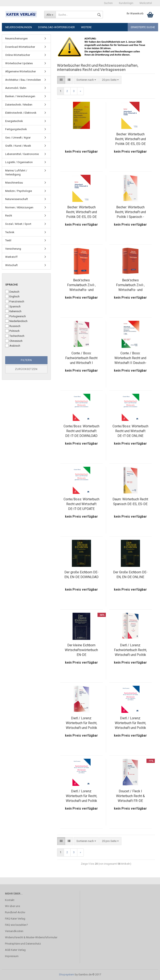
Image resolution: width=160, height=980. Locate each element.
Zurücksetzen (26, 369)
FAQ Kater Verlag (15, 919)
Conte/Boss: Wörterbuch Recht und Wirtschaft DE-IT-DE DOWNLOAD (81, 431)
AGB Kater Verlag (15, 950)
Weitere (86, 27)
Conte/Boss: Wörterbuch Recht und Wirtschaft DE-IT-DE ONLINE (130, 431)
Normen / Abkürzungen (19, 207)
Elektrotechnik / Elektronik (21, 113)
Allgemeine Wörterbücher (21, 71)
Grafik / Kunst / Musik (18, 146)
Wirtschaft (11, 265)
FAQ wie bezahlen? (16, 925)
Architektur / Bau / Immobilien (23, 80)
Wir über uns (12, 906)
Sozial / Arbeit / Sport (18, 224)
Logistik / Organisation (19, 162)
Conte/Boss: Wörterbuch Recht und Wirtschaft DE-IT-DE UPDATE (81, 504)
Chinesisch (14, 341)
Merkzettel (146, 3)
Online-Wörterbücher (18, 55)
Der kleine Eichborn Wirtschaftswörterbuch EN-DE (81, 650)
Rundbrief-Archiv (15, 912)
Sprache (11, 285)
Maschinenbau (14, 183)
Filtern (26, 360)
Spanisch (13, 306)
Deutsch (12, 292)
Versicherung (13, 249)
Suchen (108, 3)
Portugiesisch (16, 316)
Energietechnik (14, 121)
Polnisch (12, 331)
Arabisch (13, 346)
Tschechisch (15, 336)
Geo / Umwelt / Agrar (18, 138)
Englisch (12, 296)
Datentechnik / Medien (19, 105)
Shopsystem (67, 974)
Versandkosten (14, 931)
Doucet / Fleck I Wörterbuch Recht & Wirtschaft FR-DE (130, 796)
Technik (10, 232)
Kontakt (10, 900)
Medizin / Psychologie (19, 191)
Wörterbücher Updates (19, 63)
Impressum (12, 956)
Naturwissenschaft (17, 199)
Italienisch (13, 311)
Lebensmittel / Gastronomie (22, 154)
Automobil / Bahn (16, 88)
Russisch (13, 326)
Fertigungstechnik (16, 129)
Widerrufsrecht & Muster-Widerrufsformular (31, 937)
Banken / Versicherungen (20, 96)
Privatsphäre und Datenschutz (23, 944)
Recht (9, 216)
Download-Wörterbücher (56, 27)
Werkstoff (11, 257)
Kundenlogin (126, 3)
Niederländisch (16, 321)
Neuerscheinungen (19, 27)
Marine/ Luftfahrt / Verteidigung (16, 172)
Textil (8, 240)
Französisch (15, 301)
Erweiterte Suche (143, 27)
